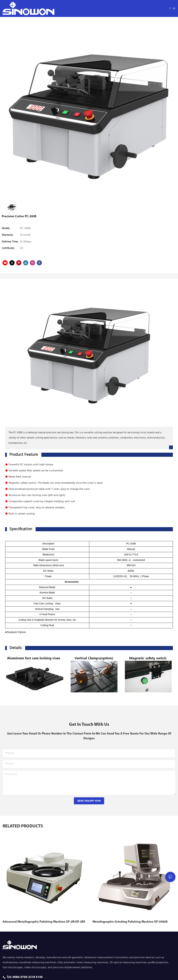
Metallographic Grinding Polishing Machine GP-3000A (130, 922)
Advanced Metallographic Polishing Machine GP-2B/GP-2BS (44, 922)
